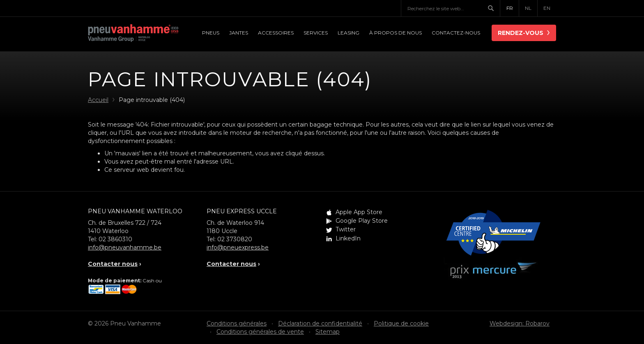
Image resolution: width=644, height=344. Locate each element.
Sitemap (328, 332)
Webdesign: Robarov (520, 323)
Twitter (346, 229)
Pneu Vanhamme (133, 34)
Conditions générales (237, 323)
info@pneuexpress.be (238, 247)
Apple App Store (359, 212)
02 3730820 (235, 239)
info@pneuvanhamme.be (125, 247)
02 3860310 (115, 239)
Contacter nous (113, 264)
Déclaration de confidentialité (320, 323)
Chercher (494, 8)
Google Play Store (362, 221)
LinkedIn (348, 238)
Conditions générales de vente (260, 332)
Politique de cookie (401, 323)
